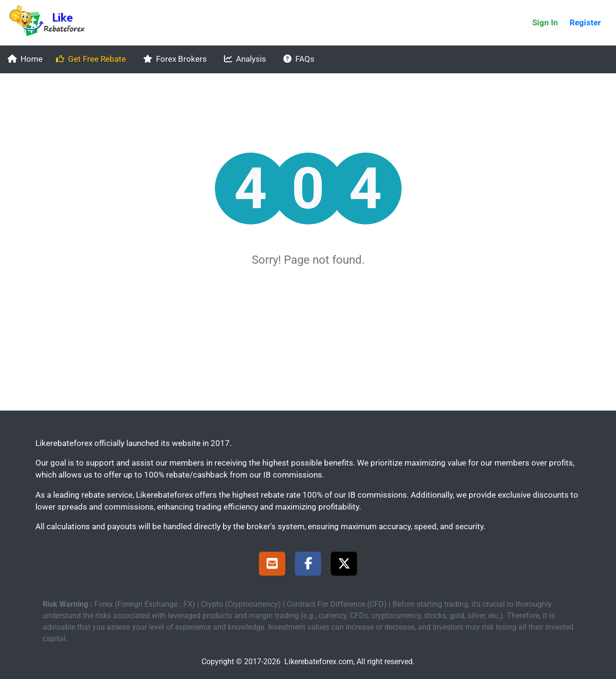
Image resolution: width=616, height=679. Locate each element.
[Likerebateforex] (51, 23)
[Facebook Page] (308, 565)
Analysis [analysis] (245, 59)
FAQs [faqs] (299, 59)
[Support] (272, 565)
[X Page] (344, 565)
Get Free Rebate (91, 59)
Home (25, 59)
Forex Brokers (175, 59)
